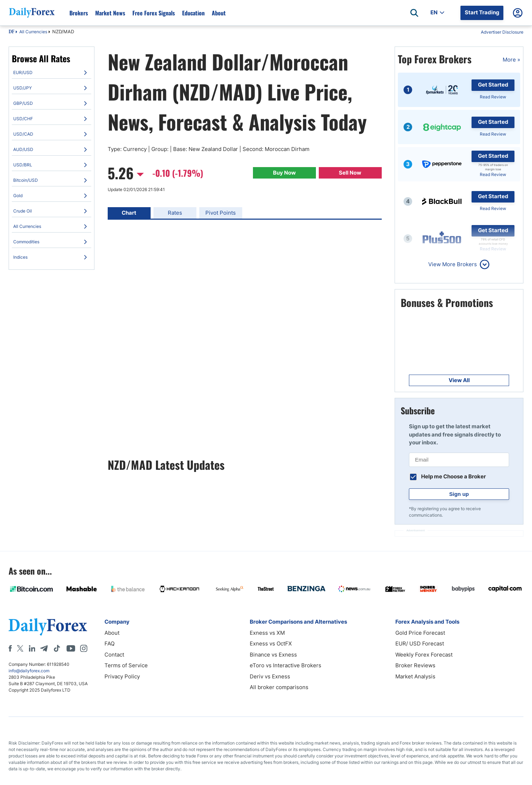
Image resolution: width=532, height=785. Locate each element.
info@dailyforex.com (29, 671)
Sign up (459, 494)
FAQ (109, 643)
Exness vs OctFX (271, 643)
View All (459, 380)
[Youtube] (71, 648)
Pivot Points (221, 213)
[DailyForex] (48, 627)
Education (193, 13)
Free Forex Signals (154, 13)
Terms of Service (126, 665)
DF (11, 32)
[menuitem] (52, 73)
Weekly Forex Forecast (424, 655)
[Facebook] (10, 648)
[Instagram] (84, 648)
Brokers (79, 13)
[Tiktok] (57, 648)
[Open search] (414, 13)
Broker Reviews (415, 665)
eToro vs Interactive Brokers (285, 665)
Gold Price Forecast (420, 633)
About (219, 13)
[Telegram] (44, 648)
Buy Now (284, 173)
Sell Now (350, 173)
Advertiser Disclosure (502, 32)
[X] (20, 648)
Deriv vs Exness (270, 676)
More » (511, 60)
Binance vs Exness (273, 655)
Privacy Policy (122, 676)
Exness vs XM (267, 633)
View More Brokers (453, 264)
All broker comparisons (279, 687)
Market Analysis (415, 676)
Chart (129, 213)
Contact (114, 655)
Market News (110, 13)
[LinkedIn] (32, 648)
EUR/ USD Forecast (420, 643)
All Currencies (33, 32)
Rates (175, 213)
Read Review (493, 97)
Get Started (493, 85)
